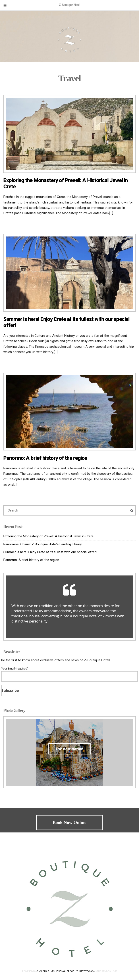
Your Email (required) (69, 672)
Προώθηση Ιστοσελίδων (81, 971)
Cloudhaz (43, 971)
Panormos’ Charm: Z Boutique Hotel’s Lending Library (43, 544)
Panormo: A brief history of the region (45, 458)
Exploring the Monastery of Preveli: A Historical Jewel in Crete (48, 536)
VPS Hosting (58, 971)
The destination (69, 749)
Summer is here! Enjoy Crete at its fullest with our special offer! (50, 552)
